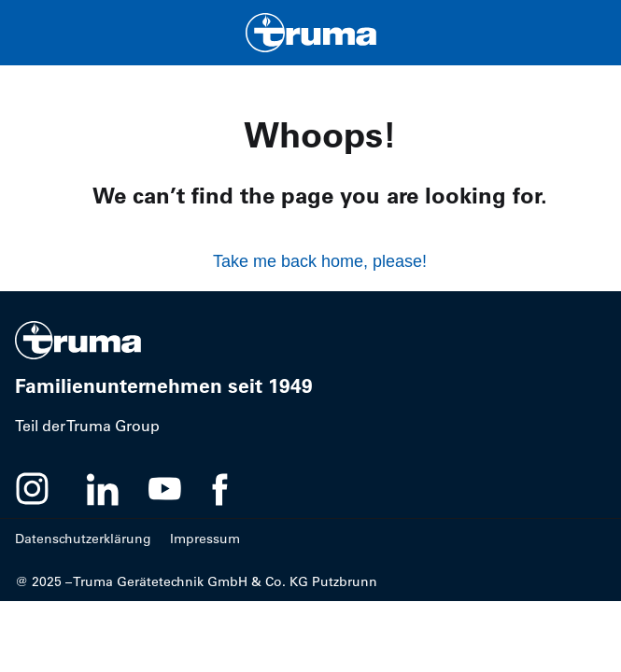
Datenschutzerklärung (83, 539)
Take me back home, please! (320, 261)
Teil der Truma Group (87, 426)
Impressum (205, 539)
